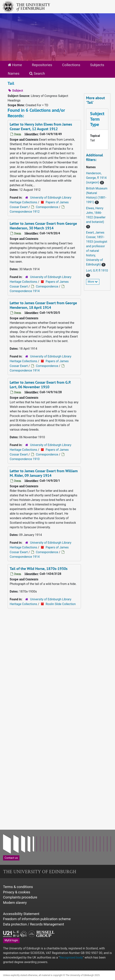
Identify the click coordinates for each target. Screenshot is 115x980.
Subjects (97, 65)
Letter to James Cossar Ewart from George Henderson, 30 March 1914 (43, 226)
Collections (71, 65)
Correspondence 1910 (25, 459)
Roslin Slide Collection (61, 604)
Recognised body (71, 957)
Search (37, 73)
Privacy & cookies (17, 892)
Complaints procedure (20, 897)
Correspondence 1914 (25, 291)
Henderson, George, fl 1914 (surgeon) (96, 178)
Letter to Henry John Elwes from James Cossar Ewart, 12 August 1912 (41, 127)
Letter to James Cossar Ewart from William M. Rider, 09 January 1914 (44, 473)
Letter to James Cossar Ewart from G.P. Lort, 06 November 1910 (40, 385)
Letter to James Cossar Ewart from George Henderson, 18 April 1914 (43, 305)
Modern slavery (15, 903)
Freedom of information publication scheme (37, 919)
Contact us (11, 858)
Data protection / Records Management (34, 924)
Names (14, 73)
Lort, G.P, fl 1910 (97, 271)
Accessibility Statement (21, 914)
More (93, 282)
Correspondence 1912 (25, 212)
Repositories (42, 65)
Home (15, 65)
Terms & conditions (18, 887)
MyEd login (11, 940)
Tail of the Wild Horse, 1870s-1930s (39, 569)
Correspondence (47, 207)
